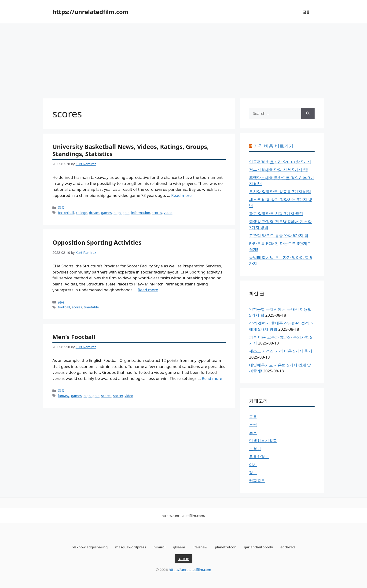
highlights (121, 213)
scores (157, 213)
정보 (253, 473)
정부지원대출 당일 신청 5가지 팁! (279, 170)
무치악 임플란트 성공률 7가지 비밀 (280, 192)
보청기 (255, 449)
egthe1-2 (288, 547)
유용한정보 (259, 457)
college (81, 213)
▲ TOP (183, 559)
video (168, 213)
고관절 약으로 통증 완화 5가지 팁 (279, 235)
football (64, 307)
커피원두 (257, 481)
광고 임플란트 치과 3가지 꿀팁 (276, 214)
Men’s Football (74, 337)
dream (94, 213)
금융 (306, 12)
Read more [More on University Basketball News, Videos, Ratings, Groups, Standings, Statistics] (182, 195)
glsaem (179, 547)
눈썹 (253, 425)
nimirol (160, 547)
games (106, 213)
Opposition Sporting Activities (97, 242)
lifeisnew (200, 547)
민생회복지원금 (263, 441)
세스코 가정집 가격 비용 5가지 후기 (281, 351)
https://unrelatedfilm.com (90, 12)
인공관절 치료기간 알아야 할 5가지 (280, 162)
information (141, 213)
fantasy (64, 396)
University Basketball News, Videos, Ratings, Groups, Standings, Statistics (131, 150)
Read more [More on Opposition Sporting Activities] (148, 290)
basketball (66, 213)
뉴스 (253, 433)
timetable (91, 307)
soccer (118, 396)
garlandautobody (258, 547)
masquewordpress (131, 547)
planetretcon (226, 547)
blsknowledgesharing (90, 547)
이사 (253, 465)
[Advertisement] (183, 59)
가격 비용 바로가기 (273, 146)
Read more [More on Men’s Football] (212, 378)
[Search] (308, 113)
